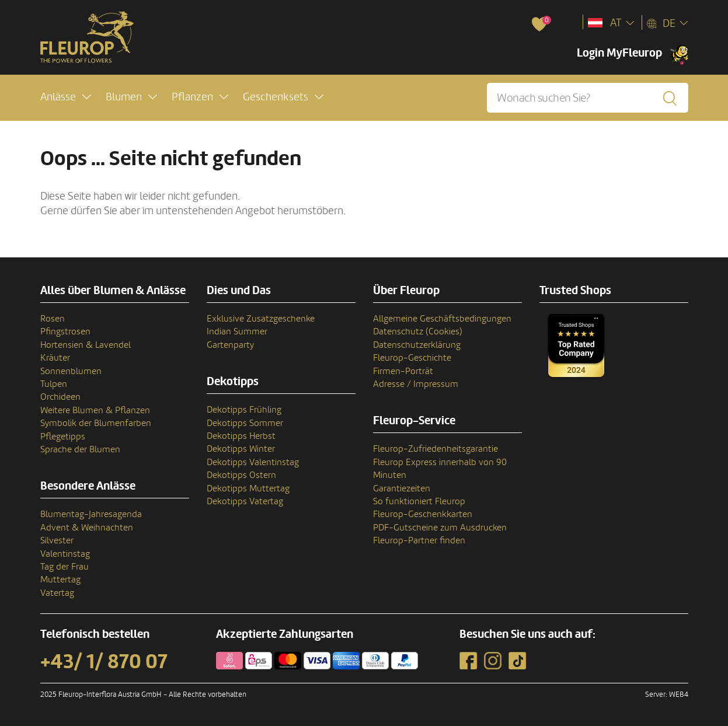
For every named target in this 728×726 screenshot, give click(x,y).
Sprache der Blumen (80, 449)
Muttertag (60, 580)
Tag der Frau (65, 567)
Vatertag (57, 593)
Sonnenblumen (71, 371)
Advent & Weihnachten (87, 528)
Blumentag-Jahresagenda (91, 514)
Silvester (57, 540)
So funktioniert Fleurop (419, 501)
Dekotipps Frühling (244, 410)
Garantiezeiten (402, 488)
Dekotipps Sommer (245, 423)
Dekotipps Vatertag (245, 501)
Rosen (53, 319)
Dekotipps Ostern (241, 475)
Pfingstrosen (65, 331)
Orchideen (60, 397)
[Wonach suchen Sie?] (587, 98)
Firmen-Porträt (403, 371)
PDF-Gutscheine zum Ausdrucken (440, 528)
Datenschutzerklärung (417, 345)
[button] (66, 97)
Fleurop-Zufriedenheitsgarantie (436, 449)
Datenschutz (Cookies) (418, 331)
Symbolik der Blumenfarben (96, 423)
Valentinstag (65, 554)
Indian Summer (237, 331)
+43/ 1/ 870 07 (104, 662)
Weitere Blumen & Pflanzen (95, 410)
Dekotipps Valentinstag (253, 462)
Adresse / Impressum (416, 384)
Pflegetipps (63, 437)
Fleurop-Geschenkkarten (423, 514)
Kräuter (55, 358)
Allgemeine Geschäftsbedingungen (442, 319)
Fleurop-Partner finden (419, 540)
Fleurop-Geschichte (412, 358)
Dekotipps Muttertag (248, 488)
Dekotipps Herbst (241, 436)
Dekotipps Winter (241, 449)
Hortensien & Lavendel (86, 345)
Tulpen (54, 384)
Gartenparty (230, 345)
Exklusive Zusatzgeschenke (261, 319)
